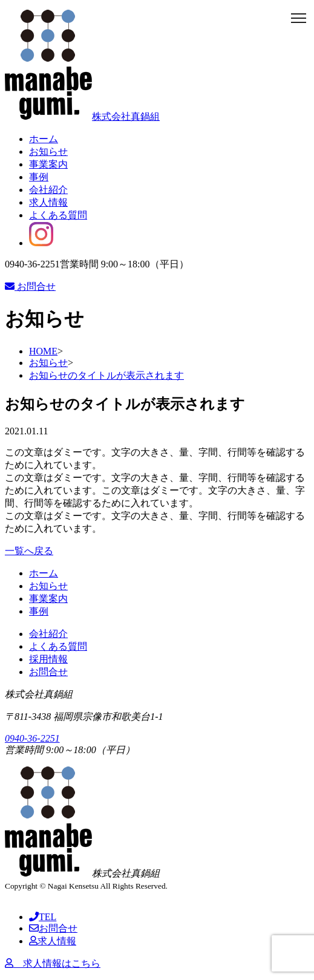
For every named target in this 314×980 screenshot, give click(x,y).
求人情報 (48, 202)
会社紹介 (48, 190)
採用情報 (48, 659)
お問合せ (30, 286)
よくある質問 (58, 215)
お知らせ (48, 152)
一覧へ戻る (29, 551)
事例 (39, 177)
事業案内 (48, 164)
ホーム (44, 139)
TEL (43, 917)
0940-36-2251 (32, 738)
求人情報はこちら (53, 963)
